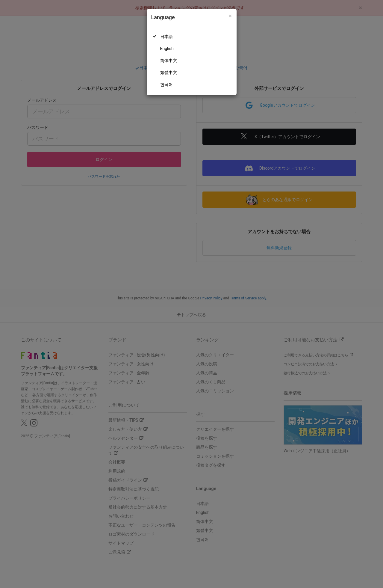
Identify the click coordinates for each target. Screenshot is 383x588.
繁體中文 (169, 73)
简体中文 (169, 61)
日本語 (166, 37)
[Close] (230, 16)
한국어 (166, 85)
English (167, 49)
